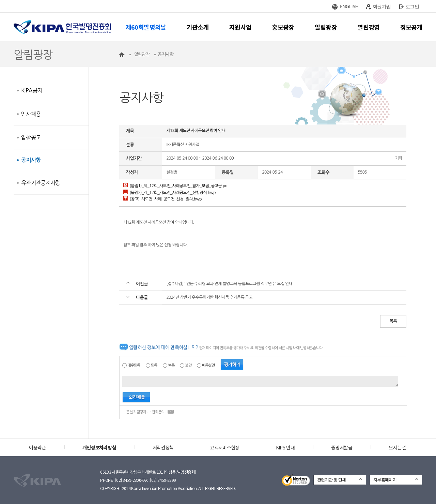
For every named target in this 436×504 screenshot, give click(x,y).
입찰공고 (31, 137)
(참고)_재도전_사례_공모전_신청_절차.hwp (162, 199)
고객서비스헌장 (224, 447)
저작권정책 (163, 447)
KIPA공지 (32, 90)
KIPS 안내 (285, 447)
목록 (393, 321)
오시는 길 (398, 447)
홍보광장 (283, 27)
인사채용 (31, 114)
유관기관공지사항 (41, 183)
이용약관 (37, 447)
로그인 (412, 6)
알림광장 (326, 27)
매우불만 (208, 365)
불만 (188, 365)
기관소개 (198, 27)
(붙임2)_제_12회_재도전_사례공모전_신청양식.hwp (169, 193)
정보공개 (411, 27)
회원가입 (382, 6)
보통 (171, 365)
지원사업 (240, 27)
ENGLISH (349, 6)
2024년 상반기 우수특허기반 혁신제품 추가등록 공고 (209, 297)
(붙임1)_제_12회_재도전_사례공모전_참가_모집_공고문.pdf (176, 186)
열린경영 (368, 27)
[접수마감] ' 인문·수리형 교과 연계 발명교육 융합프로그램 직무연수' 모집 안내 (229, 284)
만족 (154, 365)
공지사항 (31, 160)
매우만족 (134, 365)
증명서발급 (342, 447)
